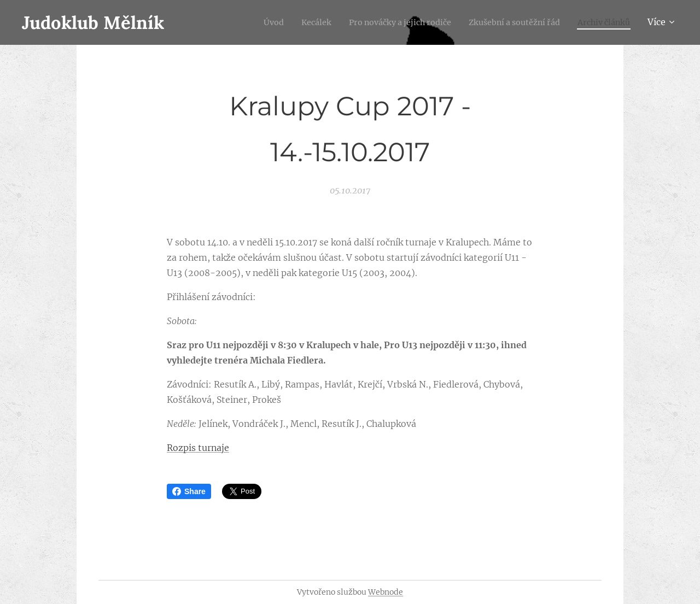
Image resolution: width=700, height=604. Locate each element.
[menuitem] (241, 22)
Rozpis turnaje (198, 448)
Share (189, 491)
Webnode (386, 592)
